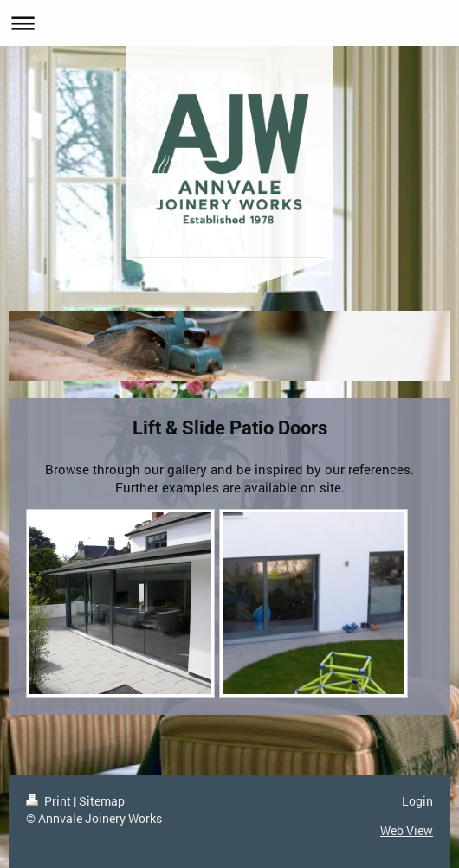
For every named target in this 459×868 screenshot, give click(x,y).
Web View (407, 830)
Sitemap (102, 801)
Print (50, 801)
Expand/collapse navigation (229, 23)
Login (417, 801)
